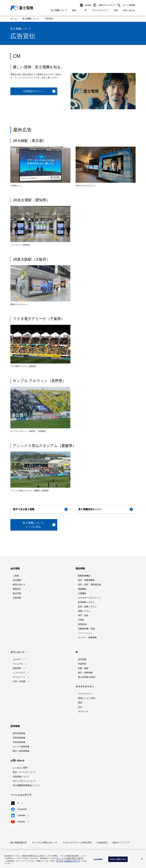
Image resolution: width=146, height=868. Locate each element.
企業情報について (21, 777)
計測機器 (82, 593)
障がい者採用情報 (21, 751)
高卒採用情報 (19, 742)
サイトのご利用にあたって (45, 843)
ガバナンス (83, 711)
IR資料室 (82, 664)
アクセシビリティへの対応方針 (77, 843)
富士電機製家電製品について (26, 785)
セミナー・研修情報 (87, 637)
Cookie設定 (102, 843)
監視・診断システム (87, 607)
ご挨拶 (16, 576)
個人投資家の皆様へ (87, 677)
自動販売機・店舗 (86, 629)
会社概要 (17, 580)
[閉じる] (142, 859)
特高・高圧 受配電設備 (89, 585)
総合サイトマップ (121, 843)
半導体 (81, 620)
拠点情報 (17, 593)
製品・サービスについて (24, 772)
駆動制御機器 (84, 576)
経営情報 (82, 659)
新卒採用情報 (19, 733)
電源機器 (82, 589)
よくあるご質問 (20, 768)
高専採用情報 (19, 738)
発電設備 (82, 624)
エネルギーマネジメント (89, 598)
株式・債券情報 (85, 673)
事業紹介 (17, 589)
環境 (80, 703)
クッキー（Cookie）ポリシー (68, 861)
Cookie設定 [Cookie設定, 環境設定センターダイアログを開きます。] (98, 859)
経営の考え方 (19, 585)
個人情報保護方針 (19, 843)
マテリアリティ (85, 694)
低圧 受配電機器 (86, 580)
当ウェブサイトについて (24, 781)
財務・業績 (83, 668)
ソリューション (85, 633)
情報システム (84, 611)
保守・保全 (83, 615)
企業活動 (17, 598)
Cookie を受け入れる (118, 859)
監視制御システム (86, 602)
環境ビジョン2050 (87, 698)
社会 (80, 707)
